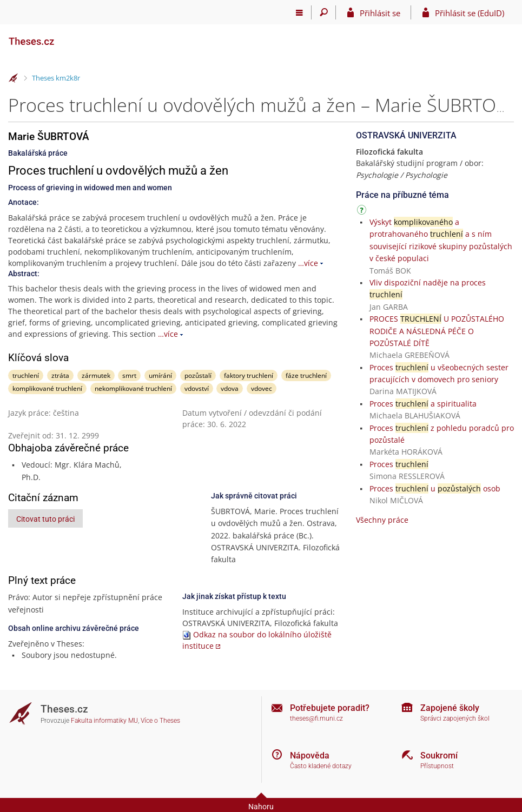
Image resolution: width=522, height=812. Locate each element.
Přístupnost (437, 766)
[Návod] (363, 212)
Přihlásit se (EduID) (470, 13)
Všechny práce (382, 520)
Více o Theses (160, 721)
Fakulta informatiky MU (104, 721)
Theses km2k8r (56, 78)
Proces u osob (435, 488)
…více (308, 263)
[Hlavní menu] (299, 12)
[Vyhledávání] (324, 12)
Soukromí (439, 756)
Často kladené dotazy (321, 766)
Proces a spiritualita (423, 404)
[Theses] (62, 37)
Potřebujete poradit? (330, 708)
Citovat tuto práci (45, 519)
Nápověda (310, 756)
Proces (399, 464)
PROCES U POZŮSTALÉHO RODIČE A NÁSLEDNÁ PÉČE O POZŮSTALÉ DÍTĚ (437, 331)
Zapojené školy (450, 708)
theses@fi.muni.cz (316, 718)
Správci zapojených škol (455, 718)
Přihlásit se (380, 13)
